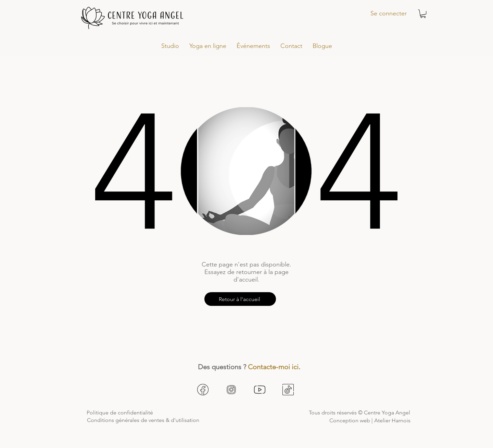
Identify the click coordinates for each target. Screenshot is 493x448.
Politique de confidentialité (120, 413)
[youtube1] (260, 390)
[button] (423, 14)
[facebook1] (203, 390)
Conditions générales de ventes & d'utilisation (143, 420)
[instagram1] (231, 390)
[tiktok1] (288, 390)
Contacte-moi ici (273, 367)
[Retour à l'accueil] (240, 299)
